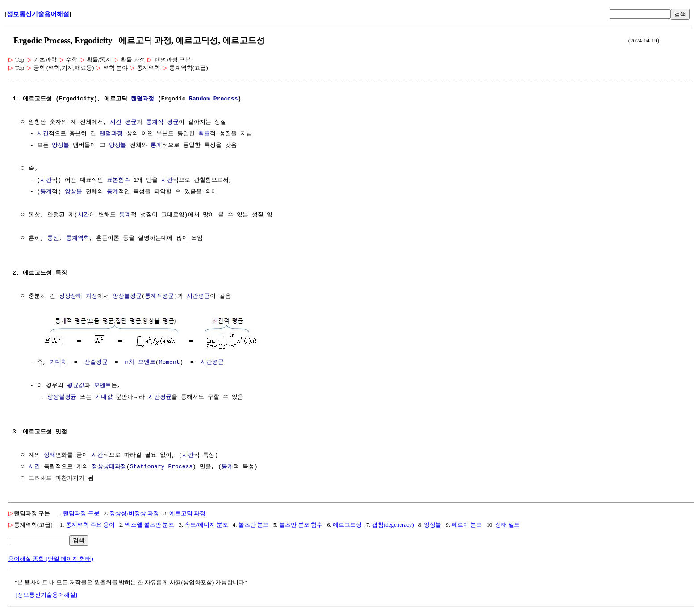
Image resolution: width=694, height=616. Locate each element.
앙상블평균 (127, 296)
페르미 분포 (467, 524)
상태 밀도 (508, 524)
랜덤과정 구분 (81, 512)
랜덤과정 (142, 99)
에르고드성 (347, 524)
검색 (680, 14)
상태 (50, 454)
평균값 (76, 385)
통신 (53, 238)
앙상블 (61, 146)
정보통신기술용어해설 (38, 14)
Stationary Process (161, 466)
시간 (43, 134)
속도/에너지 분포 (206, 524)
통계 (156, 146)
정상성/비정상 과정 (134, 512)
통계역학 (78, 238)
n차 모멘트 (140, 362)
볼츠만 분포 (254, 524)
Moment (169, 362)
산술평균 (96, 362)
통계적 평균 (162, 122)
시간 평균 (123, 122)
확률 (204, 134)
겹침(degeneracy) (393, 524)
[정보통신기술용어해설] (46, 594)
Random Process (213, 99)
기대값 (104, 396)
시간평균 (198, 296)
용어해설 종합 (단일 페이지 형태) (51, 558)
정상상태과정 (109, 466)
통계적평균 (159, 296)
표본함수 (118, 180)
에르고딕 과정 (187, 512)
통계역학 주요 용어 (90, 524)
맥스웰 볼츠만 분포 (150, 524)
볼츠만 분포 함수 (301, 524)
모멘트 (102, 385)
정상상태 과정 (78, 296)
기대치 (58, 362)
